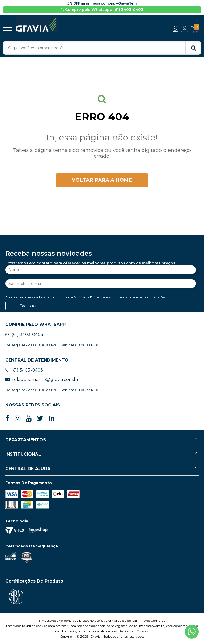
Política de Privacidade (91, 297)
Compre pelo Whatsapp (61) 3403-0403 (102, 10)
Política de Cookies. (135, 631)
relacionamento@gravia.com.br (42, 379)
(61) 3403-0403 (24, 335)
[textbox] (102, 48)
